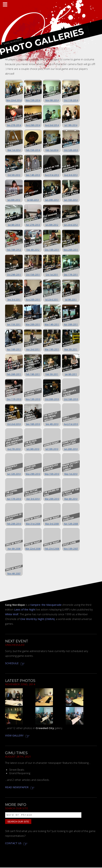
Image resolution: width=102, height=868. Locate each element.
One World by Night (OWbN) (37, 619)
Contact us (13, 844)
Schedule (12, 663)
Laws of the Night (25, 609)
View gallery (14, 735)
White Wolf (12, 614)
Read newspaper (17, 787)
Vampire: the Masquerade (46, 605)
